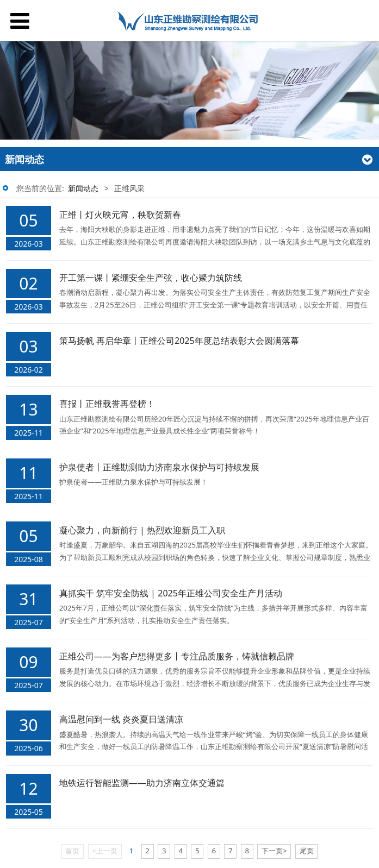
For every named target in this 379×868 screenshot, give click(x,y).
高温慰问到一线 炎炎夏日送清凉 (121, 719)
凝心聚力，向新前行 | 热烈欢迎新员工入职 (142, 530)
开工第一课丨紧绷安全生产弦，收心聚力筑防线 (151, 278)
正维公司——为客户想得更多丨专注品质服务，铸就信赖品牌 (177, 656)
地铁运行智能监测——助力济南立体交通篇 (142, 783)
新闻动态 (83, 188)
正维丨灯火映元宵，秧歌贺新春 (120, 215)
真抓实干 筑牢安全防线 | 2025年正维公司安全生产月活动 (171, 593)
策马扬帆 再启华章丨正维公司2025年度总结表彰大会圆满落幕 (179, 341)
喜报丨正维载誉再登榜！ (107, 404)
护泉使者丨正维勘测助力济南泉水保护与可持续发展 (159, 467)
